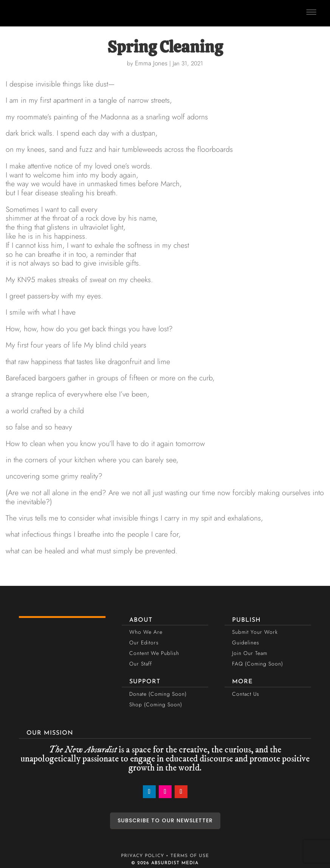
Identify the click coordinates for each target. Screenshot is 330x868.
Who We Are (146, 632)
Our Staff (141, 664)
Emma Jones (151, 63)
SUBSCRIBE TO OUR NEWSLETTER (165, 820)
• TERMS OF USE (187, 856)
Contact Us (246, 694)
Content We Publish (154, 653)
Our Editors (144, 643)
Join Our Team (250, 653)
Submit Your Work (255, 632)
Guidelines (246, 643)
